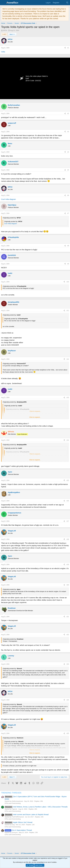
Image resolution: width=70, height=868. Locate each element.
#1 (68, 48)
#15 (68, 480)
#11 (68, 311)
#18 (68, 539)
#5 (68, 170)
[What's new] (63, 3)
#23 (68, 664)
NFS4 (5, 30)
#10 (68, 282)
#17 (68, 521)
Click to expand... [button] (35, 417)
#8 (68, 246)
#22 (68, 635)
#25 (68, 733)
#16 (68, 501)
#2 (68, 114)
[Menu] (3, 3)
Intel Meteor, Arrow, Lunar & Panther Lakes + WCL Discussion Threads (36, 807)
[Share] (65, 48)
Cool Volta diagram (9, 199)
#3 (68, 132)
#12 (68, 359)
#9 (68, 264)
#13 (68, 398)
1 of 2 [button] (4, 34)
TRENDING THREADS (11, 793)
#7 (68, 213)
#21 (68, 617)
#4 (68, 152)
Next (12, 34)
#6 (68, 195)
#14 (68, 440)
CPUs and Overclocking (13, 803)
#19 (68, 565)
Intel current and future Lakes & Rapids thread (27, 814)
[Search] (67, 3)
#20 (68, 585)
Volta (3, 52)
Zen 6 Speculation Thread (18, 830)
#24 (68, 700)
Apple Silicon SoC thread (18, 822)
